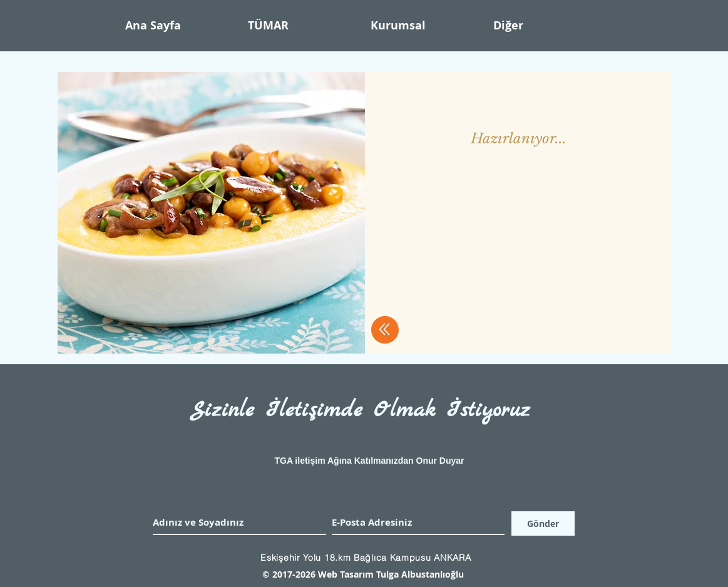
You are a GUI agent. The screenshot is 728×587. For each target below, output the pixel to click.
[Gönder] (543, 523)
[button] (426, 26)
